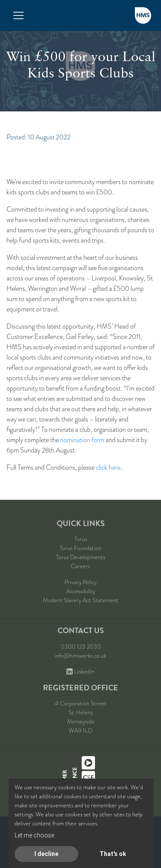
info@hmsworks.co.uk (80, 656)
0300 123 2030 (81, 646)
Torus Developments (80, 557)
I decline (46, 854)
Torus (81, 539)
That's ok (113, 854)
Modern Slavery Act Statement (81, 600)
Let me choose (34, 835)
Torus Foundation (80, 548)
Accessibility (81, 591)
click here (108, 467)
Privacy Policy (80, 582)
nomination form (82, 440)
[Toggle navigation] (18, 15)
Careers (80, 566)
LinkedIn (80, 671)
